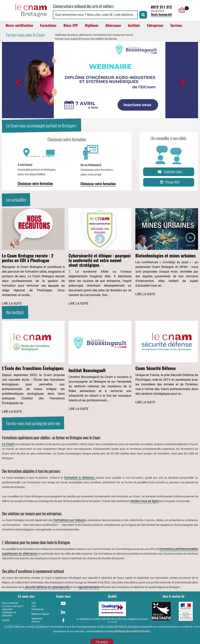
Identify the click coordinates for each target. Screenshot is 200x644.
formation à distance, (80, 478)
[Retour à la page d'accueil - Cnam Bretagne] (25, 10)
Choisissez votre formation (35, 184)
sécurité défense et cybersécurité (47, 587)
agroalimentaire (89, 587)
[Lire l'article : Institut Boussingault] (100, 366)
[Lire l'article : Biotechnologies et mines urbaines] (167, 252)
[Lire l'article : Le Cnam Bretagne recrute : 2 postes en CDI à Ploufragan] (33, 257)
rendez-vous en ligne (145, 501)
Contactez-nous (169, 172)
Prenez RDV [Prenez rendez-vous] (169, 182)
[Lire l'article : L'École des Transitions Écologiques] (33, 367)
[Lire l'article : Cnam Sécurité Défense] (167, 363)
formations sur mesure (69, 520)
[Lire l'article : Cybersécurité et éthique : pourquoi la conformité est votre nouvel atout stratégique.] (100, 257)
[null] (181, 10)
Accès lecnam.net (161, 15)
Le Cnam (8, 444)
